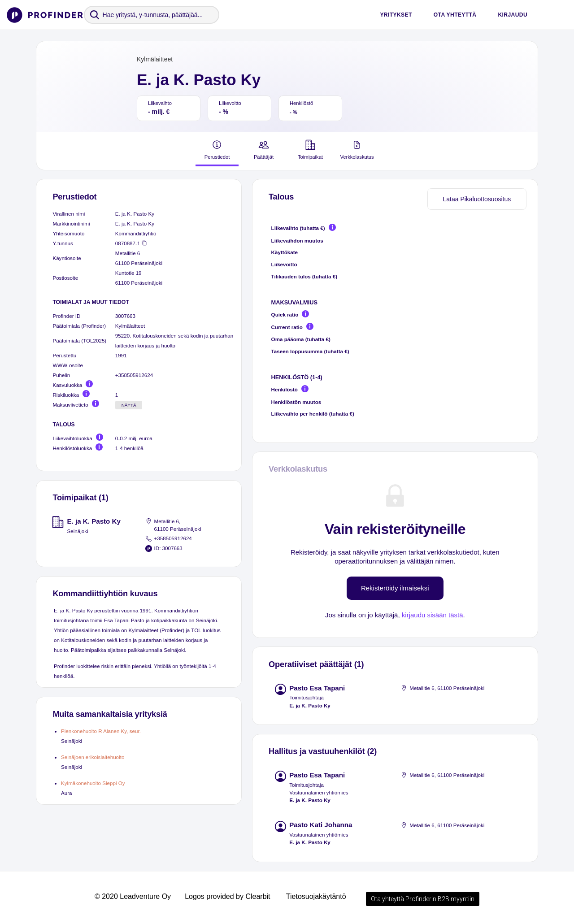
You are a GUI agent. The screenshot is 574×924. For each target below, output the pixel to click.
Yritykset (396, 15)
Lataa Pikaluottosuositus (477, 199)
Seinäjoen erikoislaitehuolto (93, 757)
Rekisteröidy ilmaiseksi (395, 588)
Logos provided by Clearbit (227, 896)
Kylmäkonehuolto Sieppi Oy (93, 783)
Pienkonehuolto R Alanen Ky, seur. (101, 731)
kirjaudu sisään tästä (433, 615)
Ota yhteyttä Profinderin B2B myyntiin (423, 899)
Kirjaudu (513, 15)
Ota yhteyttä (455, 15)
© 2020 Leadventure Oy (133, 896)
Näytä (129, 405)
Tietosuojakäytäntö (316, 896)
